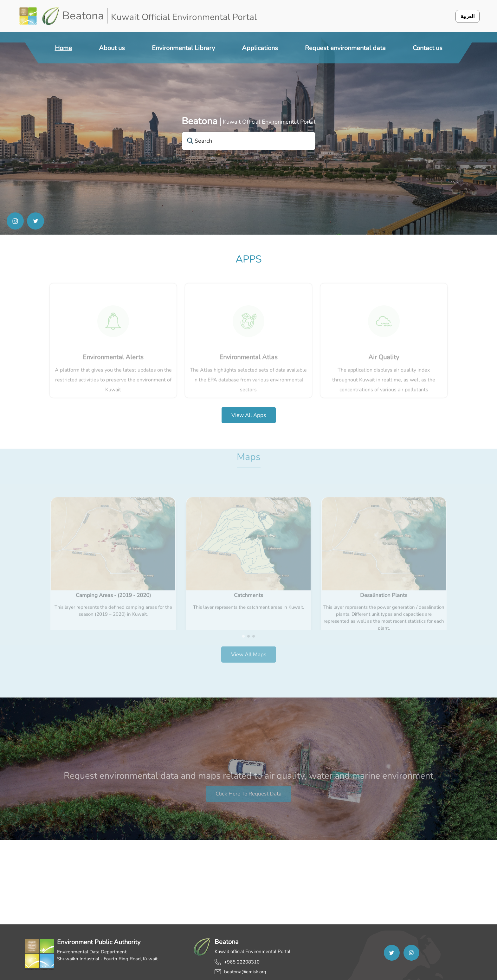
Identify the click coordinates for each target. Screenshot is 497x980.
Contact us (428, 48)
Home (63, 48)
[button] (243, 621)
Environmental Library (183, 48)
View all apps (249, 415)
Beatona (200, 121)
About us (112, 48)
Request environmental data (345, 48)
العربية (468, 16)
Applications (260, 48)
